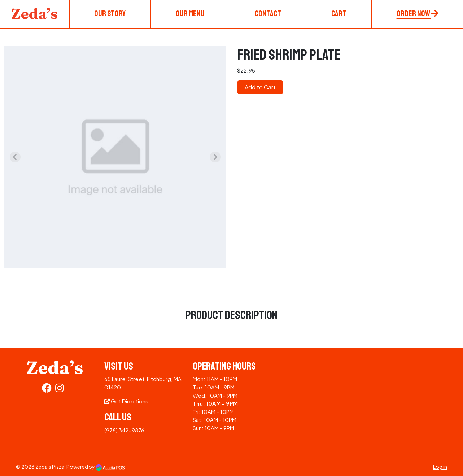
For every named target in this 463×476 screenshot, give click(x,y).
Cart (339, 14)
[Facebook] (47, 389)
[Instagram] (60, 389)
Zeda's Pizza (50, 467)
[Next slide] (215, 157)
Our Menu (190, 14)
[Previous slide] (15, 157)
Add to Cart (260, 87)
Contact (268, 14)
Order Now (418, 14)
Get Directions (126, 401)
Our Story (110, 14)
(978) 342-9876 (124, 430)
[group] (115, 157)
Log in (440, 467)
